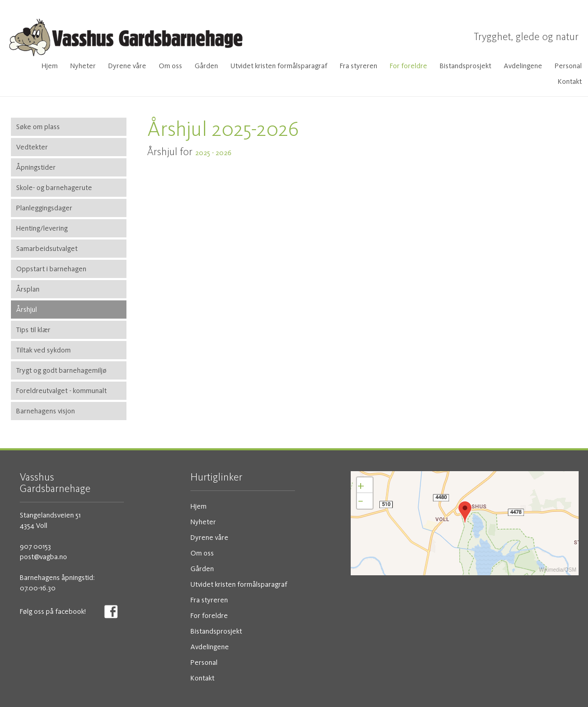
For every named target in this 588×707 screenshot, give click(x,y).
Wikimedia (551, 570)
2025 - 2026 (214, 153)
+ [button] (361, 485)
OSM (571, 570)
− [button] (361, 501)
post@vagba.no (43, 557)
